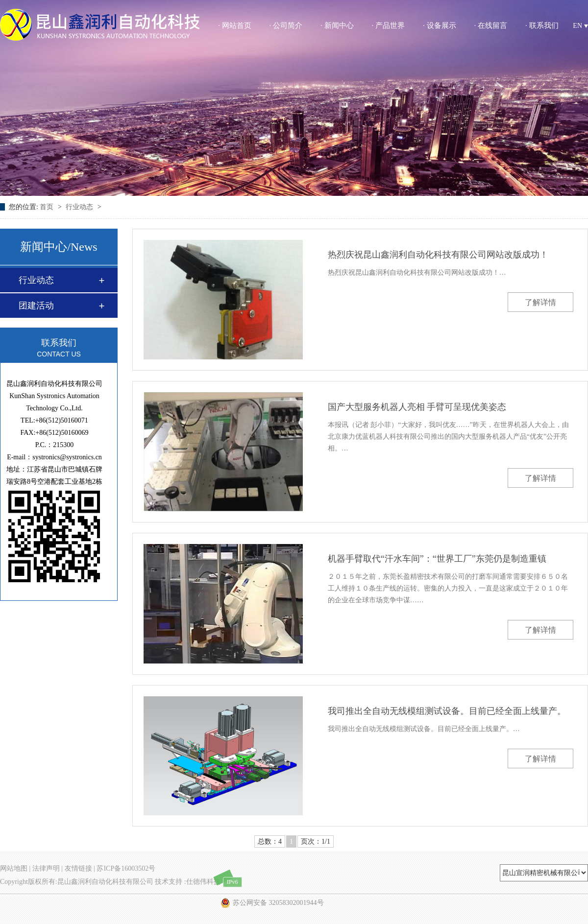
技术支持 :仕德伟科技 (187, 882)
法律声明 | (48, 868)
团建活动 (36, 306)
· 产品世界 (389, 25)
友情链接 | (80, 868)
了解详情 (540, 302)
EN (580, 26)
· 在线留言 (491, 25)
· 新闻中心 (337, 25)
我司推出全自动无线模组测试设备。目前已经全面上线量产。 (447, 711)
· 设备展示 (440, 25)
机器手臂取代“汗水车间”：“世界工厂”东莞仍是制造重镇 (437, 559)
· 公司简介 (286, 25)
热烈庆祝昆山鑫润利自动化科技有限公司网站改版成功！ (438, 255)
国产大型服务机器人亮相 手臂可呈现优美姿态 (417, 407)
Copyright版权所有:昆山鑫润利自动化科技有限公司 (77, 882)
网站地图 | (15, 868)
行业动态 (80, 207)
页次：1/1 (316, 841)
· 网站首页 (235, 25)
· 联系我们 (542, 25)
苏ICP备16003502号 (126, 868)
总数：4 (270, 841)
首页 (48, 207)
